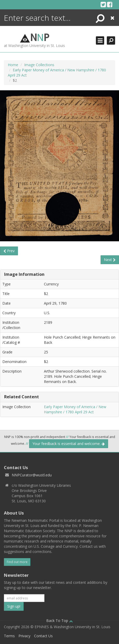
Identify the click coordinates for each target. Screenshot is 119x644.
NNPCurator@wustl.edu (32, 475)
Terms (9, 636)
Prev (9, 251)
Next (110, 260)
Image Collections (39, 65)
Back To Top (59, 621)
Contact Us (43, 636)
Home (13, 65)
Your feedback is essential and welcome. (69, 444)
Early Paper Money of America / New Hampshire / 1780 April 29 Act (75, 409)
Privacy (24, 636)
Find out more (17, 562)
